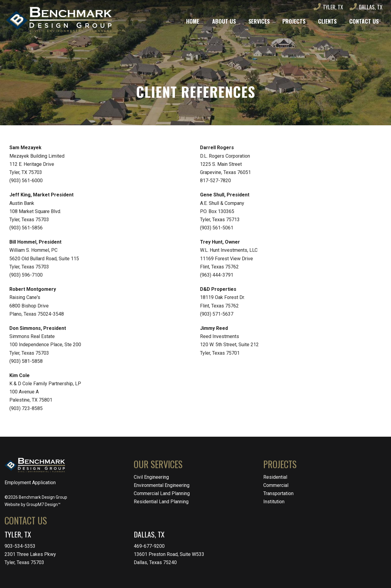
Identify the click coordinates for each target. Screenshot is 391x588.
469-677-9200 (149, 546)
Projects (294, 21)
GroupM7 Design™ (43, 504)
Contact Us (364, 21)
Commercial (276, 485)
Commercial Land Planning (162, 493)
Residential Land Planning (161, 502)
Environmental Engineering (162, 485)
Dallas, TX (366, 7)
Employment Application (30, 483)
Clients (327, 21)
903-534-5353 (20, 546)
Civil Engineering (151, 477)
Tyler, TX (328, 7)
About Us (224, 21)
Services (259, 21)
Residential (275, 477)
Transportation (278, 493)
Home (193, 21)
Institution (274, 502)
